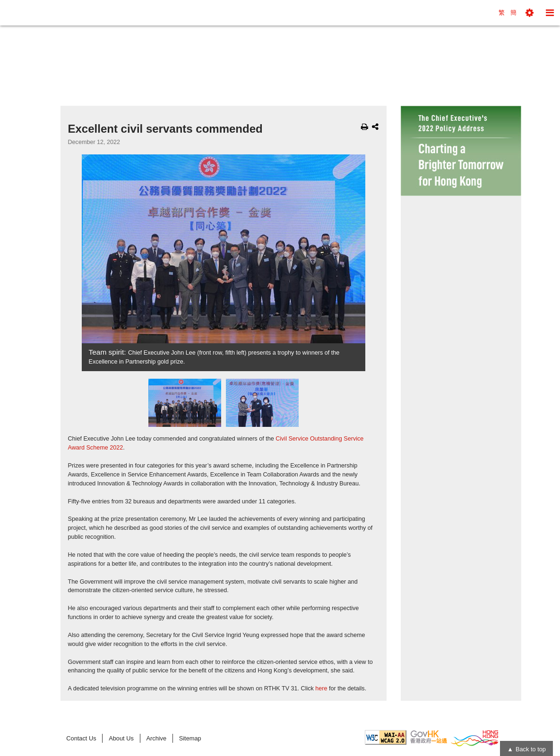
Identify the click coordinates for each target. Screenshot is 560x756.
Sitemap (190, 738)
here (321, 688)
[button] (530, 13)
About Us (121, 738)
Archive (156, 738)
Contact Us (81, 738)
